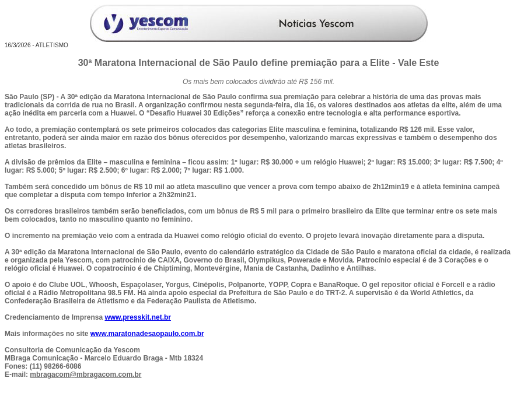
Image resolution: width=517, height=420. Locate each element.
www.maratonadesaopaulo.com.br (147, 334)
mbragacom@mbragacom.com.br (85, 374)
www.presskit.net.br (138, 317)
